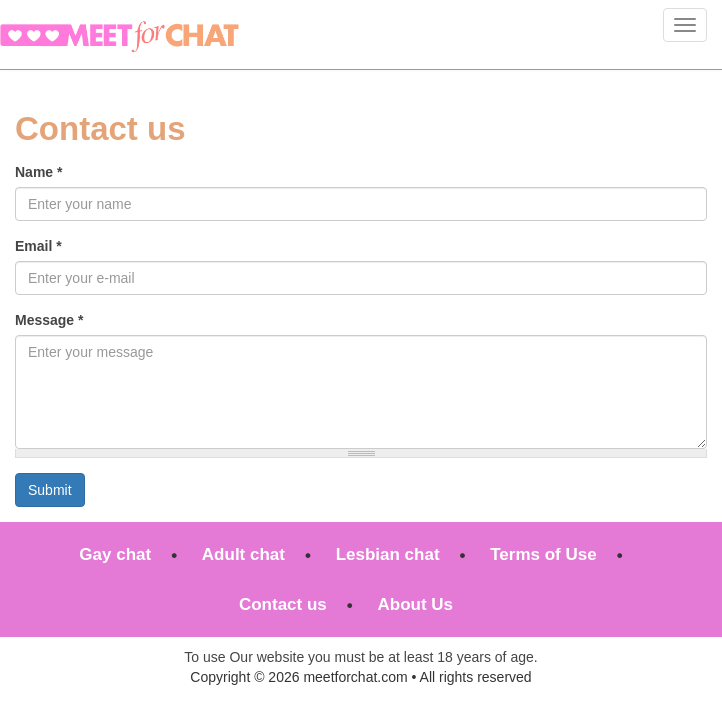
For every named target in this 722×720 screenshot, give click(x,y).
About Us (415, 604)
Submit (50, 490)
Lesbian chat (388, 554)
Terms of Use (543, 554)
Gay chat (115, 554)
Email (38, 246)
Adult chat (243, 554)
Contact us (283, 604)
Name (38, 172)
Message (49, 320)
